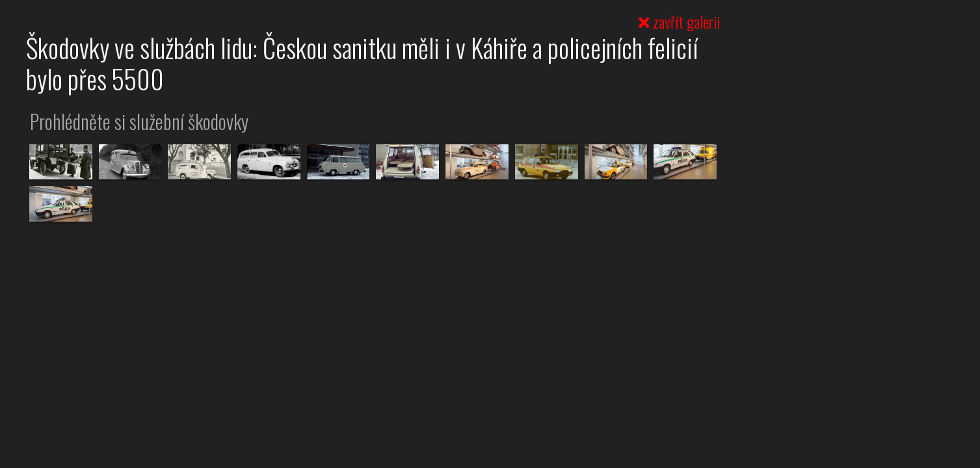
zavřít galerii (679, 21)
